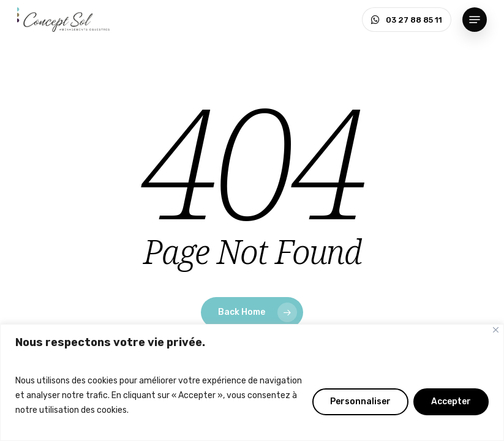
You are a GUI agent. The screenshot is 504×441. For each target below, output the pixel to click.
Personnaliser (360, 401)
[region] (252, 383)
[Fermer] (496, 330)
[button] (475, 20)
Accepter (451, 401)
